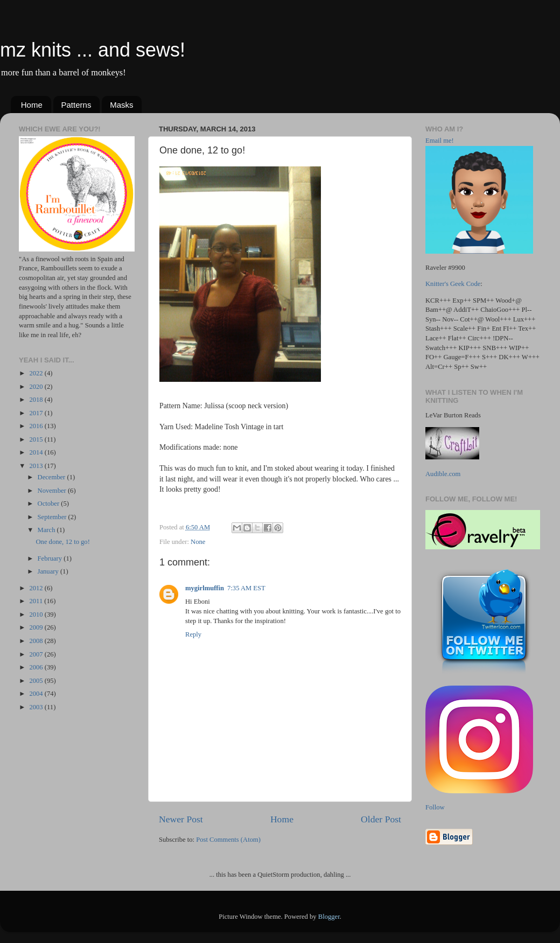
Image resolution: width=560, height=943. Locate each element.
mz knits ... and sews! (93, 50)
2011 (37, 601)
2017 (37, 413)
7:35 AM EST (246, 588)
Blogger (329, 917)
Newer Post (181, 819)
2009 (37, 627)
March (47, 530)
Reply (193, 634)
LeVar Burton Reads (453, 415)
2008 (37, 641)
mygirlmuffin (205, 588)
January (49, 571)
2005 (37, 681)
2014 (37, 452)
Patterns (76, 105)
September (53, 517)
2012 (37, 588)
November (53, 491)
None (198, 542)
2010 (37, 614)
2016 (37, 426)
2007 (37, 654)
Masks (121, 105)
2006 (37, 667)
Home (32, 105)
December (52, 477)
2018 (37, 400)
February (51, 558)
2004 (37, 694)
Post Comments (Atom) (228, 840)
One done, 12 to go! (62, 542)
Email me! (440, 141)
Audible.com (443, 474)
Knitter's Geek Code (453, 284)
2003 (37, 707)
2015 (37, 439)
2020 (37, 387)
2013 (37, 466)
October (50, 504)
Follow (435, 807)
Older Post (381, 819)
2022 (37, 373)
